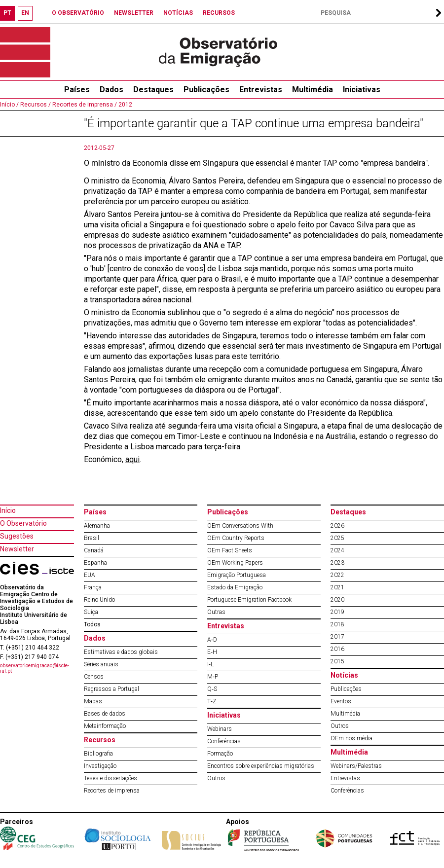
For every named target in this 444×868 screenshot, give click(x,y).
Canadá (94, 550)
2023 (337, 563)
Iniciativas (362, 90)
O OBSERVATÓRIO (78, 13)
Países (95, 512)
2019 (337, 612)
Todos (92, 624)
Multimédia (313, 90)
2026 (337, 526)
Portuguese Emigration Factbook (249, 600)
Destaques (153, 90)
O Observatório (23, 523)
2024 (337, 550)
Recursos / (35, 105)
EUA (90, 575)
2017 (337, 637)
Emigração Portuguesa (237, 575)
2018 (337, 624)
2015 (337, 661)
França (93, 587)
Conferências (224, 741)
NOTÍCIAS (178, 13)
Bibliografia (98, 754)
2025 (337, 538)
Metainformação (105, 726)
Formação (220, 754)
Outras (216, 612)
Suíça (91, 612)
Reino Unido (99, 600)
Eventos (341, 701)
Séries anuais (101, 664)
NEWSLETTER (134, 13)
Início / (9, 105)
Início (8, 510)
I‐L (210, 664)
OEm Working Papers (235, 563)
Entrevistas (261, 90)
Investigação (100, 766)
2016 (337, 649)
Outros (216, 778)
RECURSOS (219, 13)
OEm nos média (351, 738)
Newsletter (17, 549)
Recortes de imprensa (112, 791)
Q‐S (212, 689)
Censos (94, 677)
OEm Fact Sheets (230, 550)
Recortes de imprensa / (84, 105)
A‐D (212, 640)
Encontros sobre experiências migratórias (261, 766)
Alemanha (97, 526)
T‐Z (212, 701)
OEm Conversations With (240, 526)
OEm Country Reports (236, 538)
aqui (132, 459)
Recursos (100, 740)
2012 (125, 105)
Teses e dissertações (111, 778)
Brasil (92, 538)
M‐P (213, 677)
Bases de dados (105, 714)
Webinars (220, 729)
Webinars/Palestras (356, 766)
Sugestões (17, 536)
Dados (111, 90)
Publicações (206, 90)
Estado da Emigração (235, 587)
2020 (337, 600)
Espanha (95, 563)
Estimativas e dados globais (121, 652)
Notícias (344, 675)
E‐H (212, 652)
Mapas (93, 701)
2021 (337, 587)
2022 (337, 575)
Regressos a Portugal (111, 689)
